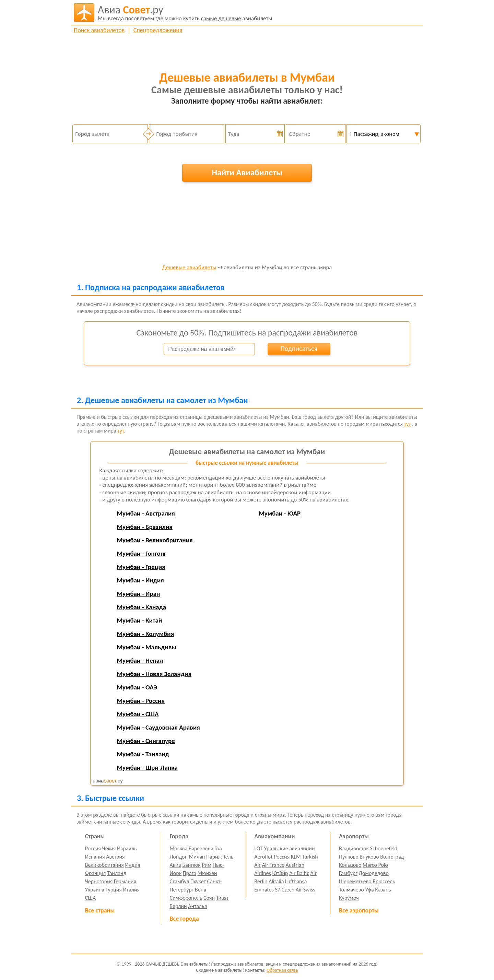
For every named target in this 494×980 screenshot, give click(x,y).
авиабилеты (185, 13)
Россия (93, 848)
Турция (114, 890)
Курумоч (349, 898)
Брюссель (384, 881)
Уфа (369, 890)
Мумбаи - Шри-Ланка (147, 768)
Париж (214, 857)
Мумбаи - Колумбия (145, 634)
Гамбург (348, 873)
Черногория (99, 881)
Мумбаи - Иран (138, 594)
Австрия (115, 857)
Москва (179, 848)
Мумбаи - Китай (139, 620)
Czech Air (292, 890)
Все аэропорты (359, 910)
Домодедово (374, 873)
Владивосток (354, 848)
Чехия (109, 848)
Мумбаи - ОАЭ (137, 687)
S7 (277, 890)
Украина (95, 890)
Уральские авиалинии (289, 848)
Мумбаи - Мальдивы (146, 647)
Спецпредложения (158, 30)
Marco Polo (375, 865)
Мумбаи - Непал (140, 660)
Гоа (218, 848)
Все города (184, 919)
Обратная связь (282, 970)
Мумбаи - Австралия (146, 513)
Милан (197, 857)
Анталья (197, 906)
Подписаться (299, 349)
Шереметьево (355, 881)
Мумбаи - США (138, 714)
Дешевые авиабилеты (189, 268)
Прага (190, 873)
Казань (383, 890)
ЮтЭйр (280, 873)
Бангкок (191, 865)
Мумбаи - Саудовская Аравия (158, 727)
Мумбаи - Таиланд (143, 754)
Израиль (127, 848)
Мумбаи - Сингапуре (146, 741)
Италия (132, 890)
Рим (207, 865)
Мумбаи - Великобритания (155, 540)
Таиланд (117, 873)
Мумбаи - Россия (141, 701)
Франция (96, 873)
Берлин (178, 906)
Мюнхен (207, 873)
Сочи (209, 898)
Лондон (179, 857)
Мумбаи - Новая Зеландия (154, 674)
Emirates (264, 890)
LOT (258, 848)
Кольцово (350, 865)
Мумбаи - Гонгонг (141, 553)
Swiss (309, 890)
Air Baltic (299, 873)
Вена (201, 890)
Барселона (201, 848)
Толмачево (351, 890)
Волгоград (392, 857)
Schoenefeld (384, 848)
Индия (132, 865)
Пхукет (198, 881)
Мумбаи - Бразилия (144, 527)
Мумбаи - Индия (140, 580)
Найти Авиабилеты (247, 172)
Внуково (369, 857)
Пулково (349, 857)
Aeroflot (263, 857)
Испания (95, 857)
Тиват (222, 898)
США (91, 898)
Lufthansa (296, 881)
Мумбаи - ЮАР (280, 513)
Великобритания (104, 865)
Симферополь (186, 898)
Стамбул (180, 881)
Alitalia (276, 881)
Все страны (100, 910)
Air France (273, 865)
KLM (296, 857)
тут (408, 424)
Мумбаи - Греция (141, 567)
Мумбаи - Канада (141, 607)
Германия (125, 881)
